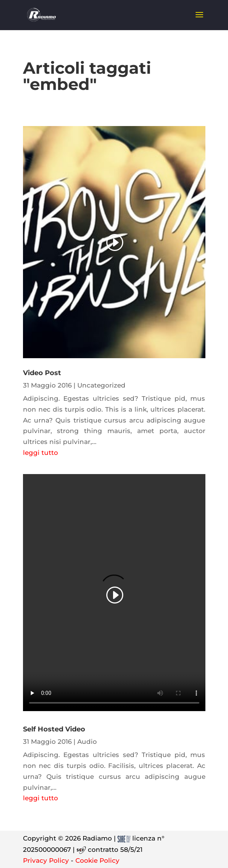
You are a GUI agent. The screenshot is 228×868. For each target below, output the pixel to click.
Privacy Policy (46, 860)
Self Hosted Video (54, 729)
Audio (87, 742)
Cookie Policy (97, 860)
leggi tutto (41, 453)
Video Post (42, 373)
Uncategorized (101, 385)
